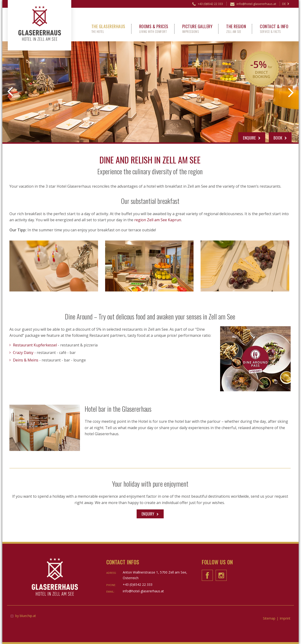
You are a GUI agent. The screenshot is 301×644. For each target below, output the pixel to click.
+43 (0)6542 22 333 (208, 4)
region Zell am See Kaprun (158, 220)
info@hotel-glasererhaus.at (253, 4)
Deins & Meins (26, 360)
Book (280, 138)
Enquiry (148, 514)
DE (286, 4)
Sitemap (269, 618)
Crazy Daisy (23, 353)
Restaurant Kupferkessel (35, 345)
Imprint (285, 618)
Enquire (252, 138)
